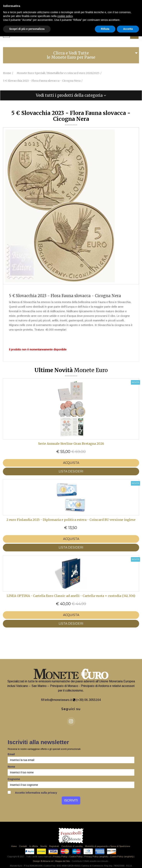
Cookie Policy (76, 857)
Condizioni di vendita (72, 846)
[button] (71, 95)
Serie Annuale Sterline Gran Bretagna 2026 (71, 444)
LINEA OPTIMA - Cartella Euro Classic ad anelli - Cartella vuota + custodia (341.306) (71, 596)
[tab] (71, 55)
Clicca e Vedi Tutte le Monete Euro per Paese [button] (71, 55)
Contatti (23, 846)
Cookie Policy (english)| (122, 857)
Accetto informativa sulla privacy (32, 792)
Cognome (14, 779)
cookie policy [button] (65, 16)
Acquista (71, 463)
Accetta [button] (128, 29)
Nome (11, 767)
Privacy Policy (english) (96, 857)
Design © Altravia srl (43, 861)
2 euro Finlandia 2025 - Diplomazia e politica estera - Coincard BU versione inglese (71, 520)
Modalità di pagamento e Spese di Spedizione (108, 846)
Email (11, 754)
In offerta (34, 846)
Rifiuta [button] (105, 29)
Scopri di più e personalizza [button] (27, 29)
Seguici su (71, 709)
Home (14, 846)
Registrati (54, 846)
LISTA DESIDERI (71, 471)
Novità (44, 846)
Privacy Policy (60, 857)
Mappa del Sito (62, 861)
